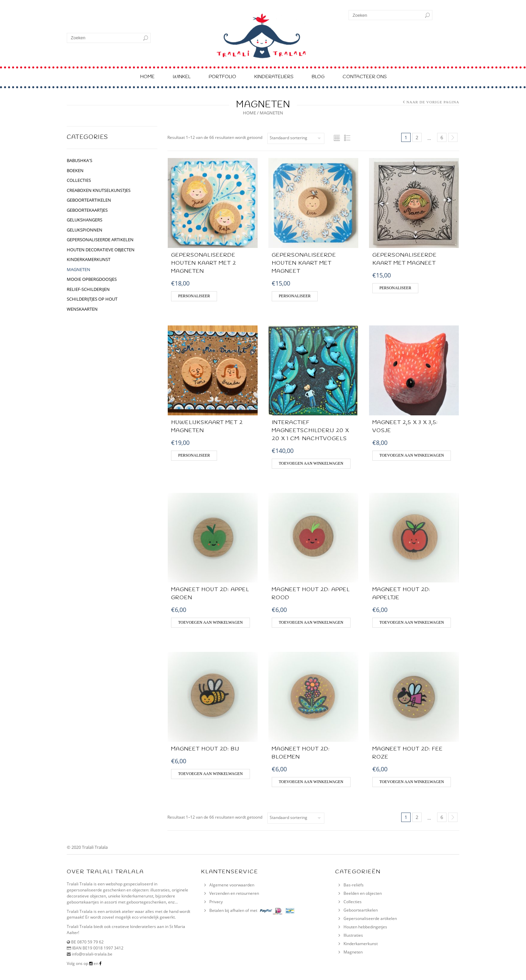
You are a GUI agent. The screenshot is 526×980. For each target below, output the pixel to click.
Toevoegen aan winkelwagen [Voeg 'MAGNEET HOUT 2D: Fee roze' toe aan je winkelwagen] (412, 782)
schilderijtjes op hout (92, 299)
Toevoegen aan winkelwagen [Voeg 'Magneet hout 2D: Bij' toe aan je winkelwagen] (211, 774)
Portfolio (222, 77)
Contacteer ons (365, 77)
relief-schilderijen (88, 289)
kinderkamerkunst (89, 259)
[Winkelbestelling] (296, 138)
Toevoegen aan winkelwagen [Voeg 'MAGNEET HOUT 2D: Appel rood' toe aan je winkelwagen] (311, 622)
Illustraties (353, 935)
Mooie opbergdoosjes (92, 279)
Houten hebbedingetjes (365, 927)
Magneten (78, 269)
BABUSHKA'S (80, 160)
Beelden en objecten (363, 893)
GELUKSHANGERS (85, 220)
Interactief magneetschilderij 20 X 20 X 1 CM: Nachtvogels (310, 431)
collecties (79, 180)
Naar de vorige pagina (433, 102)
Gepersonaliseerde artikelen (370, 918)
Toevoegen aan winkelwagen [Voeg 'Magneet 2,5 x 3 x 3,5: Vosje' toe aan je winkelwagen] (412, 455)
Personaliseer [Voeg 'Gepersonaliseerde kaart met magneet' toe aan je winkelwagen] (395, 288)
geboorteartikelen (89, 200)
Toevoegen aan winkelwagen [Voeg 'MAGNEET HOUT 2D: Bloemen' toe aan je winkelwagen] (311, 782)
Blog (318, 77)
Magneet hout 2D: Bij (205, 749)
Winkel (182, 77)
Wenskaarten (82, 309)
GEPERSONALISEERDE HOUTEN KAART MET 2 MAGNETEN (204, 263)
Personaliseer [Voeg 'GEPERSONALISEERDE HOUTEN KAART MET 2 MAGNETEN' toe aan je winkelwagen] (194, 296)
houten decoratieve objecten (101, 250)
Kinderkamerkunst (361, 944)
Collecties (353, 902)
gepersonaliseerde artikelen (100, 240)
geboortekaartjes (87, 210)
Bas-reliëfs (354, 885)
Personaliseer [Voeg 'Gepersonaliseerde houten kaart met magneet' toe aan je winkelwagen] (295, 296)
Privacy (216, 902)
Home (147, 77)
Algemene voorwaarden (232, 885)
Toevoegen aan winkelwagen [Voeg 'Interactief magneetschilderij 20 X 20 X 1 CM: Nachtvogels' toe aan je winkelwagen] (311, 463)
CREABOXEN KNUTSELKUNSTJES (99, 190)
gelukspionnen (85, 230)
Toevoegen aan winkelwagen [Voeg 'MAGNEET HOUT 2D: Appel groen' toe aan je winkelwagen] (211, 622)
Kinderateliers (274, 77)
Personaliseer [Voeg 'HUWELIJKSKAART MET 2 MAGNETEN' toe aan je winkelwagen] (194, 455)
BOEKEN (75, 170)
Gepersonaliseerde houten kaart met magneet (304, 263)
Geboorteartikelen (361, 910)
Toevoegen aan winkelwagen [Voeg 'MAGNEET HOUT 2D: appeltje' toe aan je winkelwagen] (412, 622)
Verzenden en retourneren (234, 893)
